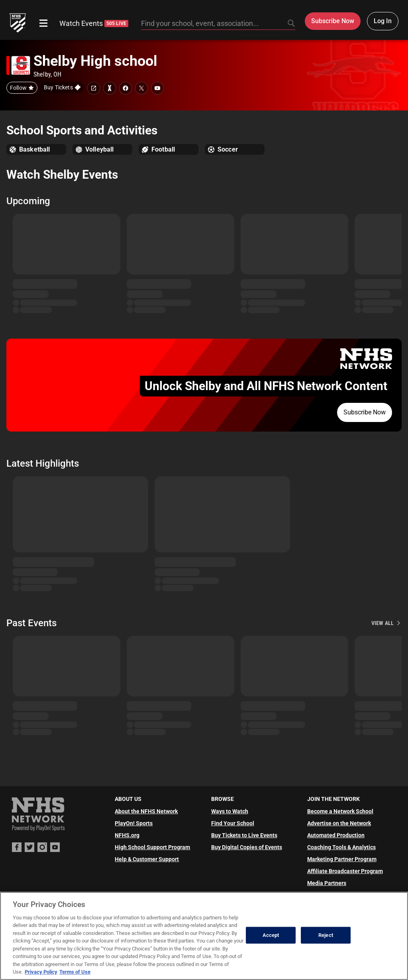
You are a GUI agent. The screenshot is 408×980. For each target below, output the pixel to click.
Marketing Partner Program (342, 859)
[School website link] (94, 88)
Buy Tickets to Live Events (244, 835)
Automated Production (336, 835)
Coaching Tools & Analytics (341, 847)
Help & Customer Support (147, 859)
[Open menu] (43, 23)
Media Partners (327, 883)
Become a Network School (340, 811)
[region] (204, 936)
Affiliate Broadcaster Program (345, 871)
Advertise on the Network (339, 823)
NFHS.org (127, 835)
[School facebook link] (126, 88)
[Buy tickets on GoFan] (62, 87)
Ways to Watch (230, 811)
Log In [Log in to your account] (383, 21)
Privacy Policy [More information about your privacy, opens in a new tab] (41, 972)
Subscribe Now (365, 412)
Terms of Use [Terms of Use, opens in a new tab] (75, 972)
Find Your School (233, 823)
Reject (326, 935)
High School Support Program (152, 847)
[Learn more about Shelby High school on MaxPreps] (110, 88)
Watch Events (94, 23)
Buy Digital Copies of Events (247, 847)
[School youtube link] (157, 88)
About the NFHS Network (146, 811)
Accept (271, 935)
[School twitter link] (141, 88)
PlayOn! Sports (134, 823)
